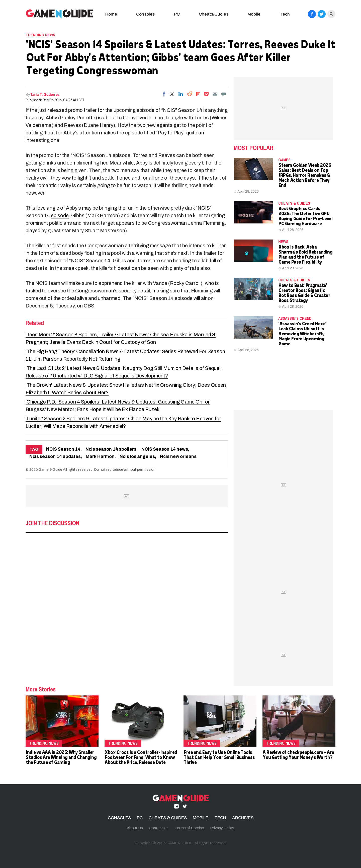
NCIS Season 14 (63, 449)
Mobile (254, 14)
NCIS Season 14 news (165, 449)
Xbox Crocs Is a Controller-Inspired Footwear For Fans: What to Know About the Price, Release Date (141, 757)
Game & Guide (50, 469)
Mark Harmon (100, 457)
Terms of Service (189, 828)
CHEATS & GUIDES (294, 203)
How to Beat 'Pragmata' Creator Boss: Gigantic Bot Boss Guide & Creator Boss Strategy (304, 293)
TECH (220, 818)
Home (111, 14)
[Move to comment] (224, 94)
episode (60, 215)
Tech (285, 14)
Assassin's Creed (295, 318)
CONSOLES (119, 818)
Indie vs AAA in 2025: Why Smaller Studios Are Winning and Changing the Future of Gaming (61, 757)
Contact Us (159, 828)
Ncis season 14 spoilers (111, 449)
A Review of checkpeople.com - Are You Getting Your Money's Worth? (298, 755)
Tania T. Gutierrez (45, 94)
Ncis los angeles (137, 457)
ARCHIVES (243, 818)
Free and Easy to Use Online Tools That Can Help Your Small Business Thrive (219, 757)
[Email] (215, 94)
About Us (135, 828)
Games (284, 160)
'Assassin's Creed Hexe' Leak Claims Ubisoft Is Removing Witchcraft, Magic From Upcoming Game (302, 333)
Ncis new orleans (178, 457)
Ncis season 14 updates (55, 457)
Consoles (145, 14)
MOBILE (201, 818)
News (283, 242)
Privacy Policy (222, 828)
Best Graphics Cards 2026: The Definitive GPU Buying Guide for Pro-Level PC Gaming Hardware (305, 216)
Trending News (40, 35)
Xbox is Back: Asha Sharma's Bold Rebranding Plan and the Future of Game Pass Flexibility (305, 254)
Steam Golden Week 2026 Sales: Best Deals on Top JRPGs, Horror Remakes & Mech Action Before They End (305, 175)
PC (177, 14)
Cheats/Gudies (214, 14)
